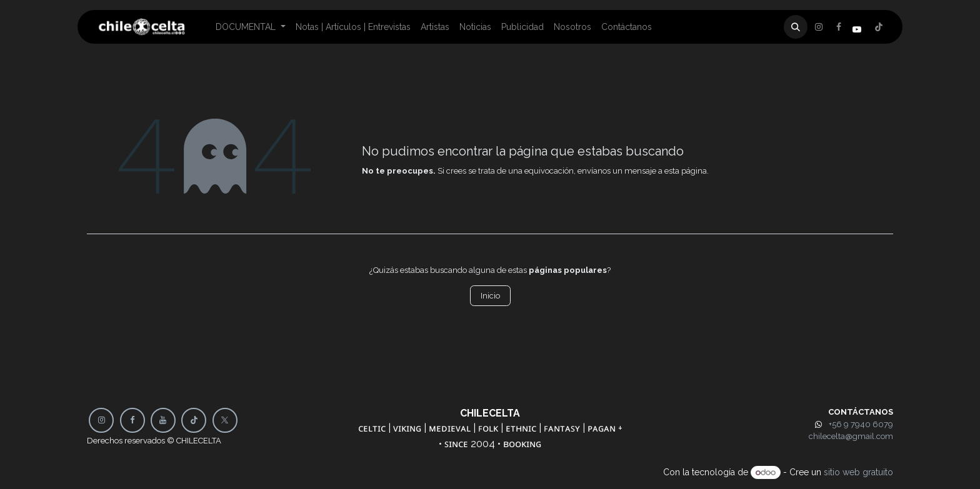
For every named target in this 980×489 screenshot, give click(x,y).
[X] (839, 27)
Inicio (490, 296)
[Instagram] (879, 27)
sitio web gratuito (858, 472)
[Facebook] (819, 27)
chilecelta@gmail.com (851, 436)
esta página (686, 171)
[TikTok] (194, 420)
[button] (796, 27)
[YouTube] (163, 420)
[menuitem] (251, 27)
